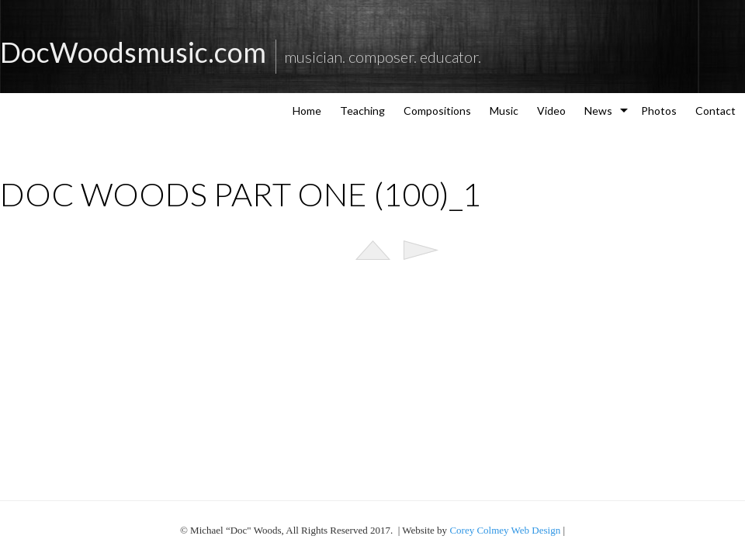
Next (421, 251)
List (373, 251)
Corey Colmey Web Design (505, 530)
